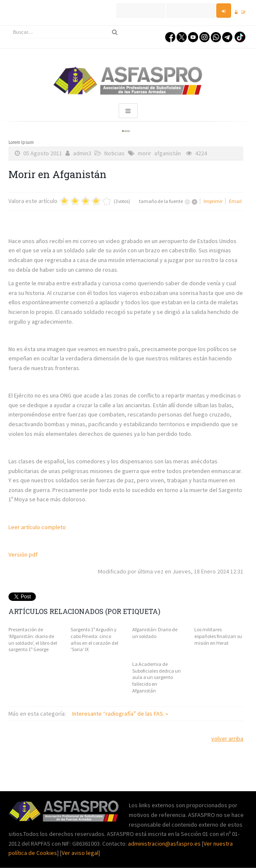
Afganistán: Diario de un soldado (155, 633)
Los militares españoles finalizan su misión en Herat (218, 636)
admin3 (82, 153)
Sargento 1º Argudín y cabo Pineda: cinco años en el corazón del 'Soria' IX (94, 639)
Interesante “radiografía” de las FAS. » (120, 714)
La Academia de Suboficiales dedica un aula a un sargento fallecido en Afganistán (157, 677)
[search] (65, 32)
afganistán (167, 153)
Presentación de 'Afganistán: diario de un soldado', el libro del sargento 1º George (33, 639)
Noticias (114, 153)
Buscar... (9, 26)
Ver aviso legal (80, 853)
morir (144, 153)
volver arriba (227, 738)
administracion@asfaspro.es (165, 844)
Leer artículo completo (37, 527)
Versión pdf (23, 554)
